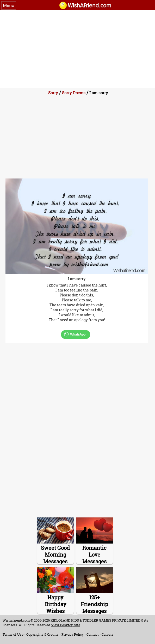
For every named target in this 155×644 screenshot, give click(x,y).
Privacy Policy (73, 634)
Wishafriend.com (16, 620)
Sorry (53, 93)
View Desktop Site (66, 625)
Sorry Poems (74, 93)
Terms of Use (13, 634)
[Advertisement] (77, 49)
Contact (93, 634)
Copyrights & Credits (42, 634)
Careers (108, 634)
